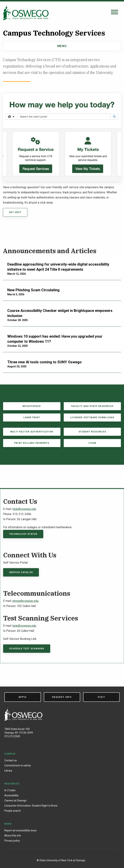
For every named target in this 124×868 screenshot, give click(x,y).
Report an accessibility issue (21, 830)
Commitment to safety (18, 765)
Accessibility (12, 795)
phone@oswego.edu (25, 601)
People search (13, 811)
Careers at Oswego (15, 801)
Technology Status (23, 534)
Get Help (15, 212)
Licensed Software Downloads (92, 417)
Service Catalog (21, 572)
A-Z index (10, 790)
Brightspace (32, 406)
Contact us (11, 760)
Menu (62, 46)
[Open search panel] (115, 12)
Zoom (92, 443)
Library (8, 771)
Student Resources (92, 432)
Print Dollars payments (32, 443)
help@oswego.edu (24, 509)
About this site (13, 836)
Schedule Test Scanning (27, 649)
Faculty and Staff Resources (92, 406)
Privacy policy (12, 841)
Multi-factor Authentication (32, 432)
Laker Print (32, 417)
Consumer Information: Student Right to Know (31, 806)
